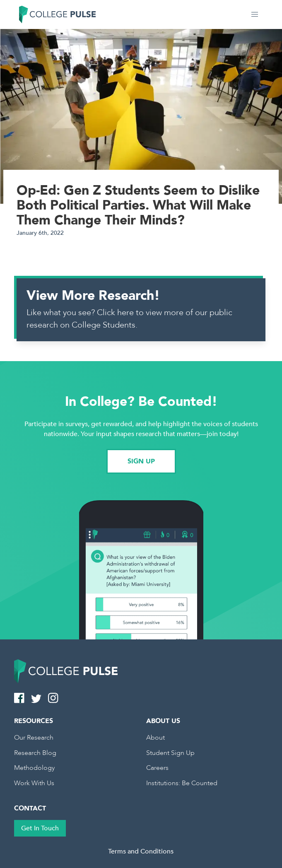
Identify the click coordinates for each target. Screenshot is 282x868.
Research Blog (35, 753)
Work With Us (34, 783)
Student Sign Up (170, 753)
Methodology (34, 768)
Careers (157, 768)
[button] (255, 14)
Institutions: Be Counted (182, 783)
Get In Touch (40, 828)
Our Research (34, 738)
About (155, 738)
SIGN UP (141, 461)
